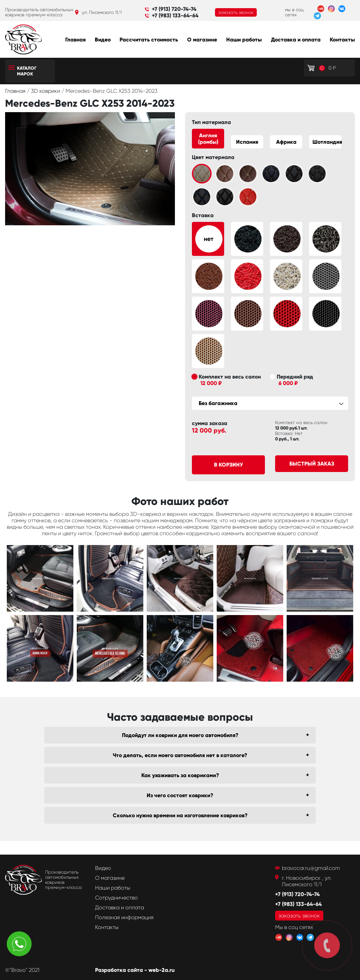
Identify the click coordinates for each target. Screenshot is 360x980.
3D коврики (46, 91)
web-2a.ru (161, 970)
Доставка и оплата (296, 40)
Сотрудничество (116, 898)
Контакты (342, 40)
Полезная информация (124, 917)
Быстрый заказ (312, 464)
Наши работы (244, 40)
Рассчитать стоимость (149, 40)
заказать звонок (236, 12)
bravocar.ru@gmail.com (311, 868)
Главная (75, 40)
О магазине (202, 40)
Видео (103, 40)
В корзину (229, 465)
